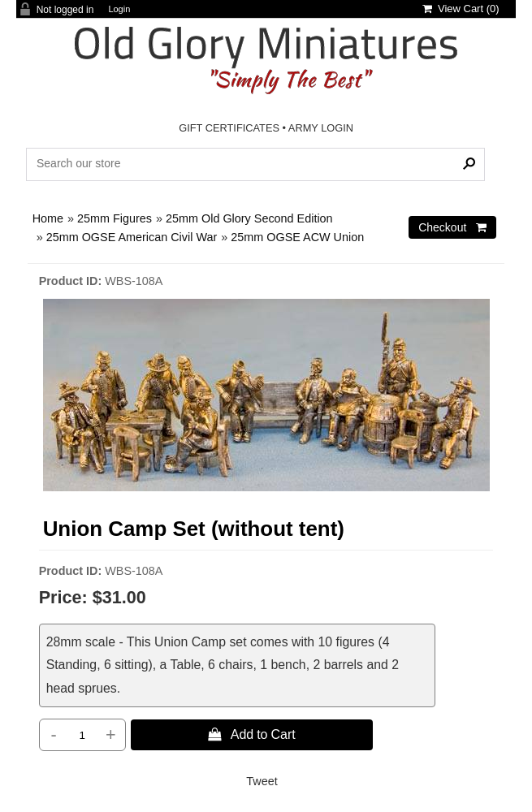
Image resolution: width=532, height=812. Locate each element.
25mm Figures (115, 218)
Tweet (262, 781)
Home (48, 218)
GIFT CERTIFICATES (229, 128)
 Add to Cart (252, 734)
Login (119, 9)
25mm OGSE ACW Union (297, 237)
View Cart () (461, 9)
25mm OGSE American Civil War (132, 237)
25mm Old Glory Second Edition (249, 218)
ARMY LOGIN (321, 128)
